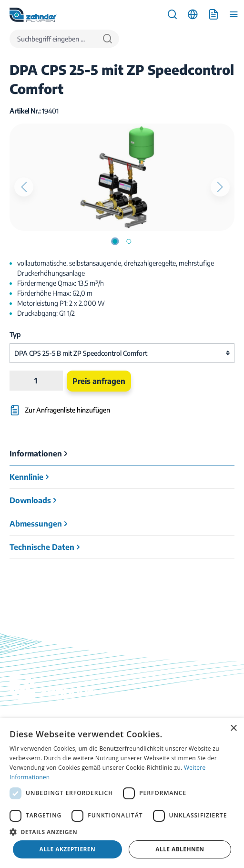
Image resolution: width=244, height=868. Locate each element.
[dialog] (122, 793)
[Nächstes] (220, 187)
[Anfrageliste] (213, 15)
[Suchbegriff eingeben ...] (53, 39)
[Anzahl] (36, 381)
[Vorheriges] (24, 187)
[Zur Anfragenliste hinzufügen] (84, 406)
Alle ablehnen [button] (180, 849)
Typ (15, 335)
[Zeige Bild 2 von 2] (129, 241)
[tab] (122, 454)
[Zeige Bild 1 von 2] (115, 241)
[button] (122, 832)
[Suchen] (107, 39)
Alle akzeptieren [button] (68, 849)
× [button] (233, 728)
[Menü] (234, 15)
